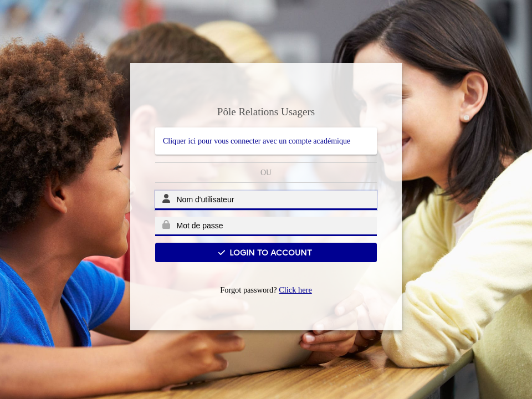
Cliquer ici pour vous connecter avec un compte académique (257, 141)
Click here (295, 290)
